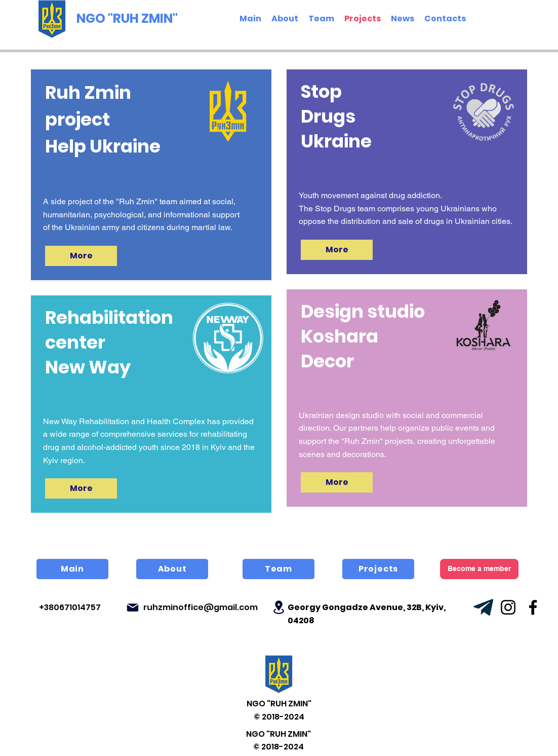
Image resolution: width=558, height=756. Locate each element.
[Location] (278, 607)
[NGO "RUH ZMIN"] (129, 18)
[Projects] (378, 569)
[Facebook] (533, 607)
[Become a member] (479, 569)
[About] (172, 569)
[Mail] (133, 608)
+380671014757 (70, 607)
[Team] (278, 569)
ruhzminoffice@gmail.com (201, 607)
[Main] (72, 569)
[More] (81, 256)
